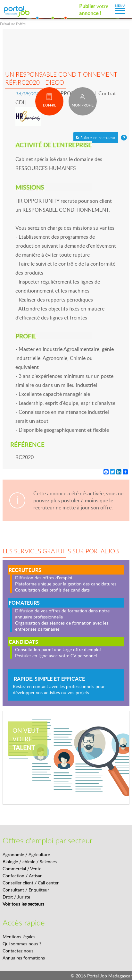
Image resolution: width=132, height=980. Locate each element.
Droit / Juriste (16, 897)
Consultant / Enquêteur (26, 890)
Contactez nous (18, 951)
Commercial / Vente (22, 869)
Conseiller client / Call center (31, 883)
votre (94, 10)
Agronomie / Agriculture (26, 854)
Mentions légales (19, 937)
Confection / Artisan (23, 876)
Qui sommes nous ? (22, 944)
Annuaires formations (24, 958)
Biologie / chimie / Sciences (30, 861)
